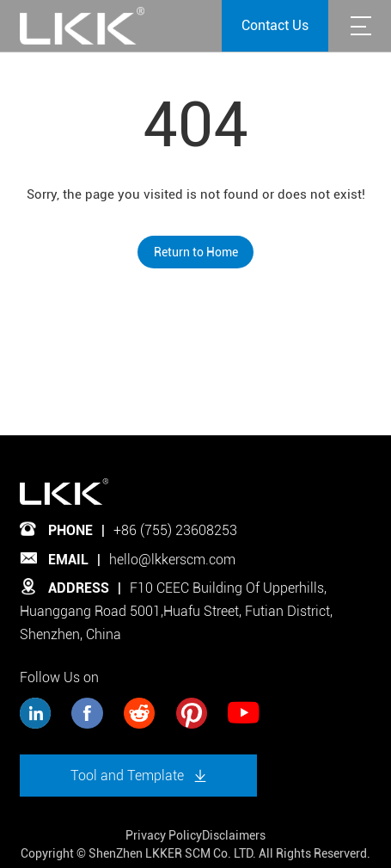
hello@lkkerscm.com (172, 560)
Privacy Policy (164, 835)
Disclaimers (234, 835)
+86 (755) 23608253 (175, 530)
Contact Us (275, 25)
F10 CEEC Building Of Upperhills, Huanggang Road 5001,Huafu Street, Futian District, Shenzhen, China (176, 611)
